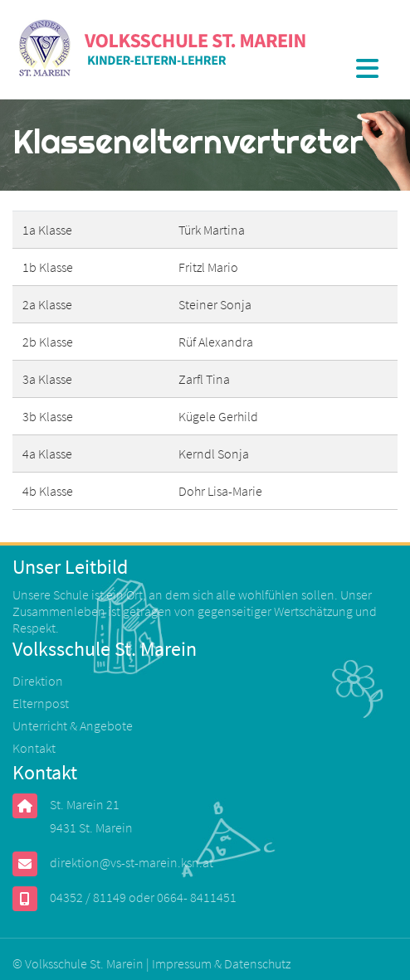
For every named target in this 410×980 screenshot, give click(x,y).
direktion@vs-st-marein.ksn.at (132, 862)
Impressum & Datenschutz (221, 963)
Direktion (38, 681)
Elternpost (41, 703)
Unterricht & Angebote (73, 725)
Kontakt (34, 748)
